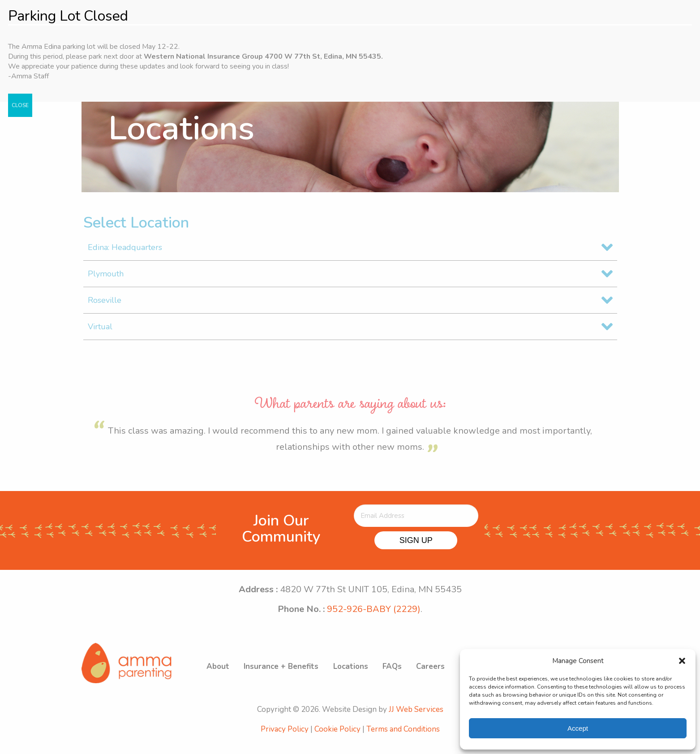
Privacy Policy (285, 740)
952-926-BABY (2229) (374, 614)
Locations (358, 675)
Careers (436, 675)
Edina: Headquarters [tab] (125, 253)
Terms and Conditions (403, 740)
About (227, 675)
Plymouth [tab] (106, 279)
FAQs (398, 675)
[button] (682, 661)
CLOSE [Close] (20, 105)
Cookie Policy (337, 740)
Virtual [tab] (100, 332)
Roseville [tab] (105, 306)
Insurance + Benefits (290, 675)
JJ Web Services (416, 721)
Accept (578, 728)
